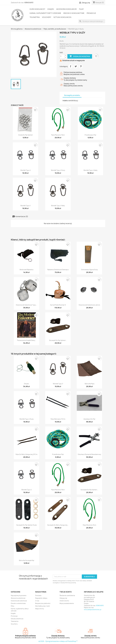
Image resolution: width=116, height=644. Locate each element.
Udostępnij (71, 66)
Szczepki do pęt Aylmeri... (58, 340)
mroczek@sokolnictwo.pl (93, 610)
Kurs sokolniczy (37, 9)
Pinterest (81, 66)
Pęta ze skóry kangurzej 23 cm (26, 454)
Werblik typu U (26, 170)
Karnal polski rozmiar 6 (58, 305)
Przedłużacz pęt (90, 135)
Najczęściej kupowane (19, 595)
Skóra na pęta (89, 384)
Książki (51, 9)
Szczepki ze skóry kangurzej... (58, 525)
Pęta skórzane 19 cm (58, 419)
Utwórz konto (64, 601)
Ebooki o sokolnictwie (74, 13)
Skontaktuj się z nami (42, 606)
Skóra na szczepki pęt (27, 560)
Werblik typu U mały (90, 170)
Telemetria (35, 17)
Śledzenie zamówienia (67, 595)
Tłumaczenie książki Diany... (27, 340)
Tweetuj (76, 66)
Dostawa (38, 595)
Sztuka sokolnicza (62, 17)
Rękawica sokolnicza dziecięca (58, 270)
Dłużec (27, 384)
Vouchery (47, 17)
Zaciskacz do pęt (89, 419)
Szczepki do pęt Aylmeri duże (27, 525)
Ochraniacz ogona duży (89, 270)
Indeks (65, 101)
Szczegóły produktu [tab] (72, 95)
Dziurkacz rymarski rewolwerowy (89, 454)
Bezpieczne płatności (43, 603)
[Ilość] (62, 56)
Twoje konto (66, 592)
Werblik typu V (25, 206)
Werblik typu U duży (58, 170)
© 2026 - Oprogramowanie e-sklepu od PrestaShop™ (58, 641)
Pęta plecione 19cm (58, 135)
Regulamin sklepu (41, 598)
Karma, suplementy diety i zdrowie (45, 13)
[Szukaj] (92, 21)
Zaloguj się (63, 598)
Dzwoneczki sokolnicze (19, 601)
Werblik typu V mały (58, 206)
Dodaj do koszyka (80, 56)
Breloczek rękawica (26, 270)
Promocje (91, 13)
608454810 (29, 3)
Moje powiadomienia (67, 603)
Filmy (81, 9)
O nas (37, 601)
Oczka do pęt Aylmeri (26, 135)
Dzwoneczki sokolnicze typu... (26, 305)
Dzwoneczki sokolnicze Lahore (89, 305)
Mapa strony (40, 609)
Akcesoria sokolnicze (66, 9)
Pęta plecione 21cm (89, 525)
